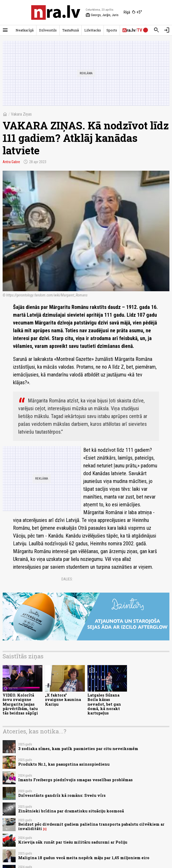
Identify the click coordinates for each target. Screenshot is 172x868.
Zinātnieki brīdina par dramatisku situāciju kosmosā (71, 811)
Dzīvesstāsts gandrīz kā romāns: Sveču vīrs (62, 795)
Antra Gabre (11, 162)
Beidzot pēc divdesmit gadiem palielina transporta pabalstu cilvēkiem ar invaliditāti (91, 826)
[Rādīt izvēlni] (5, 30)
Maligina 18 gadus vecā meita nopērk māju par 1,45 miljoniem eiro (84, 858)
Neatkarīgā (25, 30)
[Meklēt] (156, 30)
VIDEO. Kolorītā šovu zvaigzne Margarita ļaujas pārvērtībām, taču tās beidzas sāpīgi (20, 704)
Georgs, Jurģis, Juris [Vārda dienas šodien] (102, 15)
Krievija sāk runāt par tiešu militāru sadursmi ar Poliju (73, 842)
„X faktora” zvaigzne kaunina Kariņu (63, 700)
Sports (112, 30)
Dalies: (67, 579)
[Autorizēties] (167, 30)
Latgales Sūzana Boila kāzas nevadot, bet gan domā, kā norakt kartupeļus (104, 704)
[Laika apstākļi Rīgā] (133, 12)
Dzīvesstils (48, 30)
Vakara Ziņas (21, 114)
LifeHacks (93, 30)
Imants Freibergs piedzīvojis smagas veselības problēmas (75, 780)
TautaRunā (71, 30)
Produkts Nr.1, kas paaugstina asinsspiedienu (64, 764)
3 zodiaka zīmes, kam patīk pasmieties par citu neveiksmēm (78, 749)
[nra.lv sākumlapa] (56, 12)
